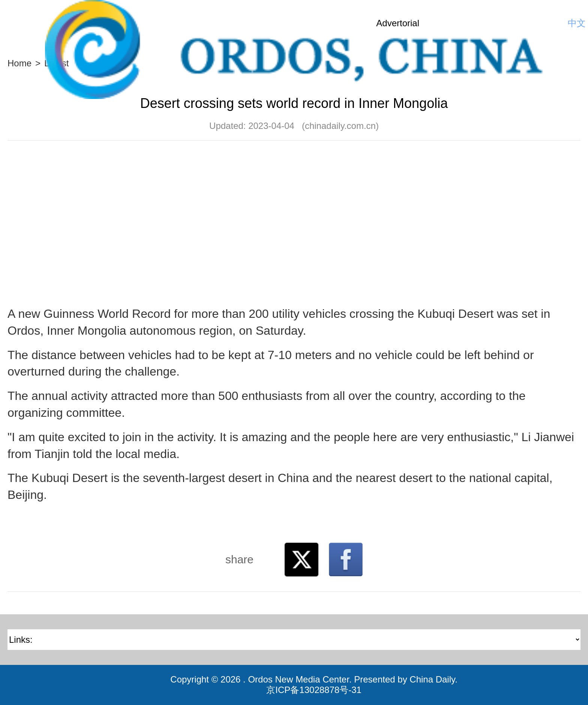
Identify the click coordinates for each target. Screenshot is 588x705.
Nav (19, 23)
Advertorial (398, 23)
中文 (577, 23)
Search (556, 23)
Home (19, 63)
